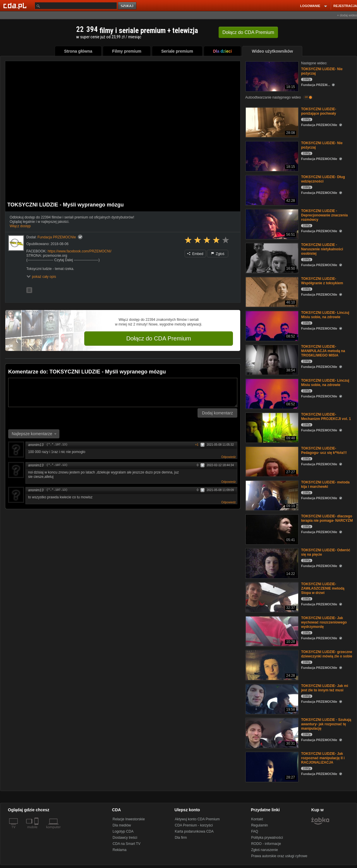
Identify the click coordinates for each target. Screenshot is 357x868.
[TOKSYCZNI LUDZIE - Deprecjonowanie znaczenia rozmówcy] (271, 224)
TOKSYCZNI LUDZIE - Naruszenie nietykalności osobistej (322, 249)
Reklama (120, 850)
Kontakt (257, 819)
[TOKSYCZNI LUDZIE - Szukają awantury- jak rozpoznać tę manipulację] (271, 732)
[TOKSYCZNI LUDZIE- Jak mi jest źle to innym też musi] (271, 699)
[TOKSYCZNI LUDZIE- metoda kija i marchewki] (271, 495)
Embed (195, 254)
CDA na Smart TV (127, 844)
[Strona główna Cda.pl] (16, 6)
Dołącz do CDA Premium (158, 338)
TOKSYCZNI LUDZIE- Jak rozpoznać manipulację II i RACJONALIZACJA (323, 758)
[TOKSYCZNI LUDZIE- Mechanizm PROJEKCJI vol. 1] (271, 427)
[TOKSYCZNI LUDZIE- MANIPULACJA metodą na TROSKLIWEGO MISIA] (271, 359)
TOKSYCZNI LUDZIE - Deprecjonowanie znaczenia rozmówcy (324, 215)
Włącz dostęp (20, 226)
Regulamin (259, 825)
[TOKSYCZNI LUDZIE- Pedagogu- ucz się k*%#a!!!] (271, 461)
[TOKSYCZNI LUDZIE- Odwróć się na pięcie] (271, 563)
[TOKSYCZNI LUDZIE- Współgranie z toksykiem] (271, 291)
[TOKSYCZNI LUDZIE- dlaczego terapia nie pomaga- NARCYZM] (271, 529)
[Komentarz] (123, 392)
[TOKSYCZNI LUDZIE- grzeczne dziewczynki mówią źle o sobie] (271, 665)
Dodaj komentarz (217, 413)
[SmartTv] (37, 831)
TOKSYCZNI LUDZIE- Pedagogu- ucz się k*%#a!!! (324, 451)
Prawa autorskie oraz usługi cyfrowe (279, 856)
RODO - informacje (266, 844)
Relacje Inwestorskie (129, 819)
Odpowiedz (229, 457)
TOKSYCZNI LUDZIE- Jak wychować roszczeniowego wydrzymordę (324, 622)
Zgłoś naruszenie (264, 850)
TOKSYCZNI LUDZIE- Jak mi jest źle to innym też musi (325, 688)
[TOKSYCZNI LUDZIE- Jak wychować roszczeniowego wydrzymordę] (271, 631)
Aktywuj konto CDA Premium (197, 819)
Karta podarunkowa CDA (194, 831)
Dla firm (181, 838)
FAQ (255, 831)
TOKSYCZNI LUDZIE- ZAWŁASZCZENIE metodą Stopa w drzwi (323, 588)
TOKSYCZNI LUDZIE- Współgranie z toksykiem (322, 281)
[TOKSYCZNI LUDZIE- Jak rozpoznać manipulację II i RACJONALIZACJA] (271, 766)
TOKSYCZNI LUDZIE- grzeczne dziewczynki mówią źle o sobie (327, 654)
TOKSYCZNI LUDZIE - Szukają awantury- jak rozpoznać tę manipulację (326, 724)
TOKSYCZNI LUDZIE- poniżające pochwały (319, 111)
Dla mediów (122, 825)
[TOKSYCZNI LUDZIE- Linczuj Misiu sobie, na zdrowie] (271, 325)
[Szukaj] (76, 6)
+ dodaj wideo (347, 15)
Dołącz (248, 32)
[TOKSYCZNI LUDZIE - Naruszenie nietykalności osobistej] (271, 258)
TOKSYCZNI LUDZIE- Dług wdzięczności (323, 179)
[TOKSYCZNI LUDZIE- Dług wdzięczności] (271, 190)
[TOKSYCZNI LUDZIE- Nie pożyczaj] (271, 76)
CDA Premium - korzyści (194, 825)
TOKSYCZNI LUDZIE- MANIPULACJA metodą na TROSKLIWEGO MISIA (323, 351)
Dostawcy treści (125, 838)
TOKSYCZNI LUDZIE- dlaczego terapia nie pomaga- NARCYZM (327, 518)
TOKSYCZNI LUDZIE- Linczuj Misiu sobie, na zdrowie (325, 315)
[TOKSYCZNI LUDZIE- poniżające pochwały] (271, 122)
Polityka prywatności (267, 838)
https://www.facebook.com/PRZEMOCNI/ (80, 251)
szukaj (128, 6)
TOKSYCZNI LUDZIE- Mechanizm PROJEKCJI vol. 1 (326, 417)
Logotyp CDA (123, 831)
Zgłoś (218, 254)
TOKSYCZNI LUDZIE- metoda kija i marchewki (325, 484)
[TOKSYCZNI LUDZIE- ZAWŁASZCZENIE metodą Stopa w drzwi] (271, 597)
